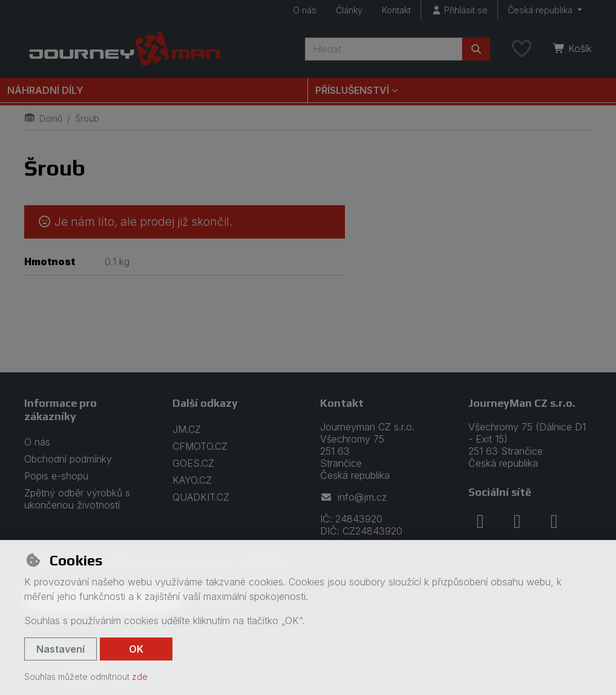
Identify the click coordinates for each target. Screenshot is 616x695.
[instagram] (517, 521)
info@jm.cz (353, 497)
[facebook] (480, 521)
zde (140, 677)
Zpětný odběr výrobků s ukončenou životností (77, 499)
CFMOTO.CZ (200, 446)
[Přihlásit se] (459, 10)
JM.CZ (187, 429)
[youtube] (554, 521)
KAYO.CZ (192, 480)
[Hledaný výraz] (384, 49)
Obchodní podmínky (68, 459)
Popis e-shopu (56, 476)
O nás (305, 10)
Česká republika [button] (541, 10)
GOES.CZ (193, 463)
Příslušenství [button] (352, 90)
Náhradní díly (45, 90)
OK (136, 649)
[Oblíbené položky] (522, 49)
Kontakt (396, 10)
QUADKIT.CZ (201, 497)
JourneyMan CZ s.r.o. (522, 403)
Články (349, 10)
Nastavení (61, 649)
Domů (43, 118)
